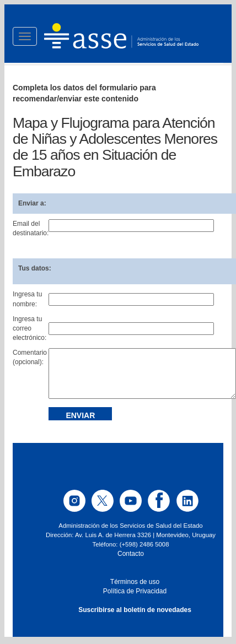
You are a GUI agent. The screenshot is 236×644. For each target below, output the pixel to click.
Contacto (131, 554)
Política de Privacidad (135, 591)
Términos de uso (135, 582)
